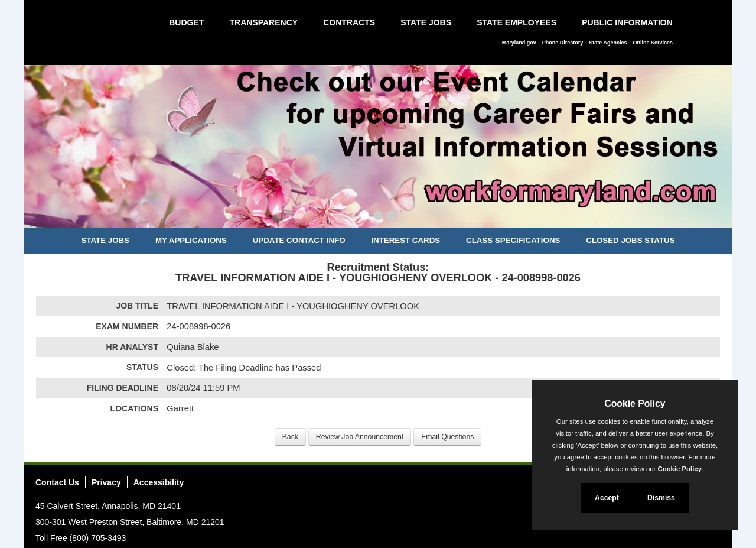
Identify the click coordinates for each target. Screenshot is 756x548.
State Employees (517, 22)
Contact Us (57, 482)
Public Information (627, 22)
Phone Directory (563, 43)
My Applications (191, 240)
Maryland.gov (519, 43)
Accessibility (159, 482)
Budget (186, 22)
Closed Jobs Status (630, 240)
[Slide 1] (365, 217)
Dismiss (661, 498)
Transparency (263, 22)
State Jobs (426, 22)
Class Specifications (513, 240)
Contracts (349, 22)
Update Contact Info (299, 240)
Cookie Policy (635, 403)
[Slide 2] (378, 217)
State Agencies (608, 43)
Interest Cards (405, 240)
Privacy (106, 482)
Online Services (653, 43)
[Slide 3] (391, 217)
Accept (607, 498)
